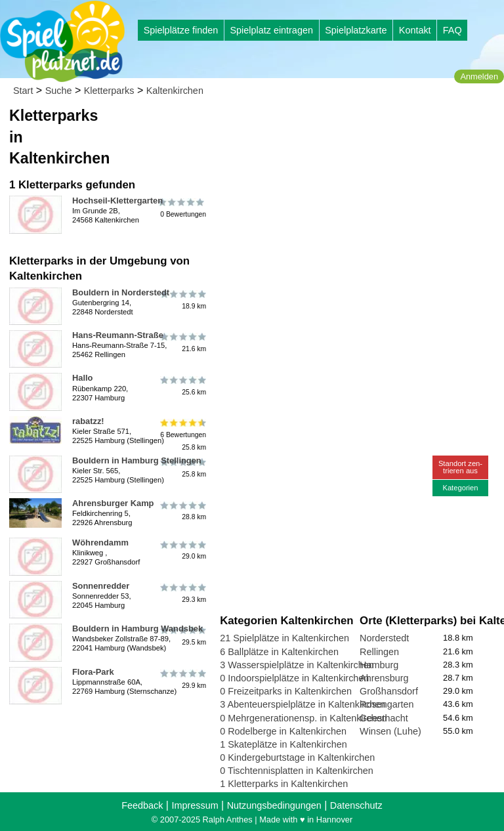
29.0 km (182, 550)
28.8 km (182, 511)
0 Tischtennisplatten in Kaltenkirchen (297, 771)
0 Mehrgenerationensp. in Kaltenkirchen (303, 718)
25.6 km (182, 385)
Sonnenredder (101, 586)
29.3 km (182, 593)
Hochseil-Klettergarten (117, 201)
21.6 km (182, 343)
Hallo (82, 378)
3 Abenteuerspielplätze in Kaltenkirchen (303, 704)
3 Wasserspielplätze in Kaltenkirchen (297, 665)
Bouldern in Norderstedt (121, 292)
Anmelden (479, 76)
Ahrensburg (384, 678)
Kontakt (415, 30)
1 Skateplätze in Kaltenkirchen (283, 744)
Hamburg (379, 665)
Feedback (142, 805)
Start (23, 91)
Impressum (195, 805)
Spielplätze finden (181, 30)
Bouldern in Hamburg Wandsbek (137, 629)
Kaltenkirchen (175, 91)
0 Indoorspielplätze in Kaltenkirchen (294, 678)
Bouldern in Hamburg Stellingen (137, 460)
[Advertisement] (359, 197)
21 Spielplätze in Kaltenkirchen (284, 638)
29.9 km (182, 679)
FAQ (452, 30)
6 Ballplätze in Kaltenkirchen (279, 652)
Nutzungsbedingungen (274, 805)
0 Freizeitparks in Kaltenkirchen (286, 691)
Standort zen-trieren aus (460, 467)
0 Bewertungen (182, 208)
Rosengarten (387, 704)
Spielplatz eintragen (271, 30)
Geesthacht (384, 718)
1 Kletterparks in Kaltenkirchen (284, 784)
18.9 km (182, 300)
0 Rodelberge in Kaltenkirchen (283, 731)
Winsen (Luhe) (390, 731)
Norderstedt (384, 638)
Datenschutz (356, 805)
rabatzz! (88, 421)
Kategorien (460, 488)
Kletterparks (109, 91)
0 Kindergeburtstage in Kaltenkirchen (297, 757)
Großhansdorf (389, 691)
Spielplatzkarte (356, 30)
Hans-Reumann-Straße (118, 335)
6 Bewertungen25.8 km (182, 435)
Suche (59, 91)
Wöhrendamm (100, 543)
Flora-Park (93, 672)
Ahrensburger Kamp (113, 503)
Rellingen (379, 652)
